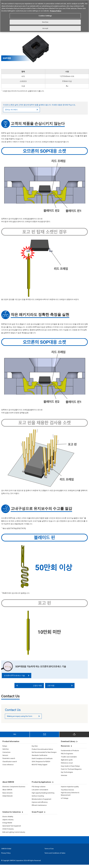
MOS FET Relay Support (40, 768)
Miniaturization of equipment (41, 802)
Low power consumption (40, 793)
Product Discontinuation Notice (42, 752)
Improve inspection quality (70, 790)
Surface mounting (38, 799)
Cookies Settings (45, 16)
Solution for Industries (12, 815)
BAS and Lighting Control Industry (14, 835)
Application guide (67, 763)
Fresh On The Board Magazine (71, 772)
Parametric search (9, 762)
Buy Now (35, 749)
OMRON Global (6, 852)
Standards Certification (40, 759)
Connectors (6, 755)
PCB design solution (39, 790)
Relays (5, 749)
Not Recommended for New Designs (44, 755)
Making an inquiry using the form (20, 719)
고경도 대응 (37, 689)
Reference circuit (67, 766)
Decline (45, 22)
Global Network (7, 799)
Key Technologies (67, 775)
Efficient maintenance (39, 808)
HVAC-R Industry (8, 832)
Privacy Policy (6, 856)
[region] (44, 16)
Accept (45, 28)
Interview (64, 778)
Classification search (10, 765)
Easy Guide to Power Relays (70, 769)
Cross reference (8, 768)
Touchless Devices (67, 793)
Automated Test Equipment (12, 829)
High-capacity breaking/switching (43, 796)
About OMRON (7, 793)
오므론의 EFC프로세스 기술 (14, 679)
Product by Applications (41, 785)
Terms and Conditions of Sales (55, 856)
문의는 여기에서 (11, 113)
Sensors (5, 759)
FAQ (15, 738)
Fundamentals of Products (70, 754)
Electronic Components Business (14, 790)
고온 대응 (51, 689)
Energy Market (7, 826)
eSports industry (8, 823)
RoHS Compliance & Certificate (42, 762)
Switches (6, 752)
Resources (65, 749)
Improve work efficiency (40, 805)
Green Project (37, 815)
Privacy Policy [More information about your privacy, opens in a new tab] (56, 11)
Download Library (68, 745)
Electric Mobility (8, 820)
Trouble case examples (69, 760)
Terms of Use (49, 852)
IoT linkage (65, 801)
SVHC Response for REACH (41, 765)
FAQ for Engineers (67, 757)
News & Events (7, 796)
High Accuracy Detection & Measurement (70, 797)
